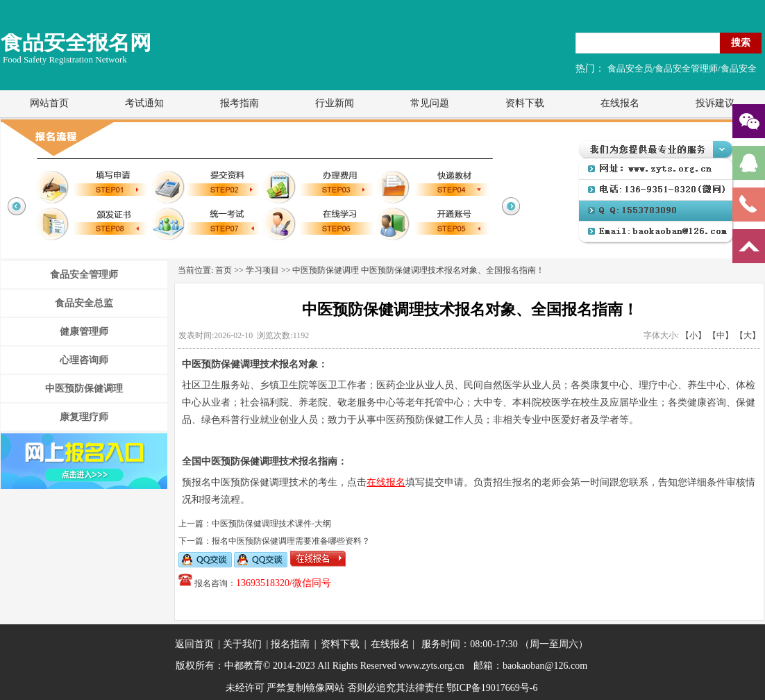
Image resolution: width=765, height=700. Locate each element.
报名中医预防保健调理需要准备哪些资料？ (291, 541)
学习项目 (262, 270)
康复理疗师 (84, 417)
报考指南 (239, 103)
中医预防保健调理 (84, 389)
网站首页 (49, 103)
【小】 (693, 335)
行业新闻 (335, 103)
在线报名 (620, 103)
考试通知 (144, 103)
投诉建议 (715, 103)
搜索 (741, 42)
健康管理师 (84, 332)
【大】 (748, 335)
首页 (224, 270)
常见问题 (430, 103)
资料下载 (525, 103)
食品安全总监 (84, 303)
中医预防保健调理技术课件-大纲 (271, 524)
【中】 (721, 335)
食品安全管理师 (84, 275)
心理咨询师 (84, 360)
